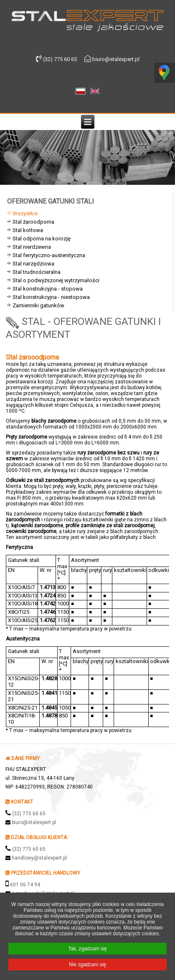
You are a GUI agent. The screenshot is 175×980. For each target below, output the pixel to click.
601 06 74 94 (25, 885)
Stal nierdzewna (32, 247)
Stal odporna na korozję (42, 239)
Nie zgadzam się (87, 965)
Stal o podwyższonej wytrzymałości (56, 280)
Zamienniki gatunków (38, 305)
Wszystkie (25, 213)
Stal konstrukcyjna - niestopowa (51, 297)
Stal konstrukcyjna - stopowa (48, 289)
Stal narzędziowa (33, 264)
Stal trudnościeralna (37, 272)
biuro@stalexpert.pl (34, 822)
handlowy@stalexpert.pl (39, 858)
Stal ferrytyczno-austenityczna (49, 255)
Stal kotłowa (28, 230)
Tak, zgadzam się (87, 949)
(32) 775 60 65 (29, 814)
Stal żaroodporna (33, 222)
